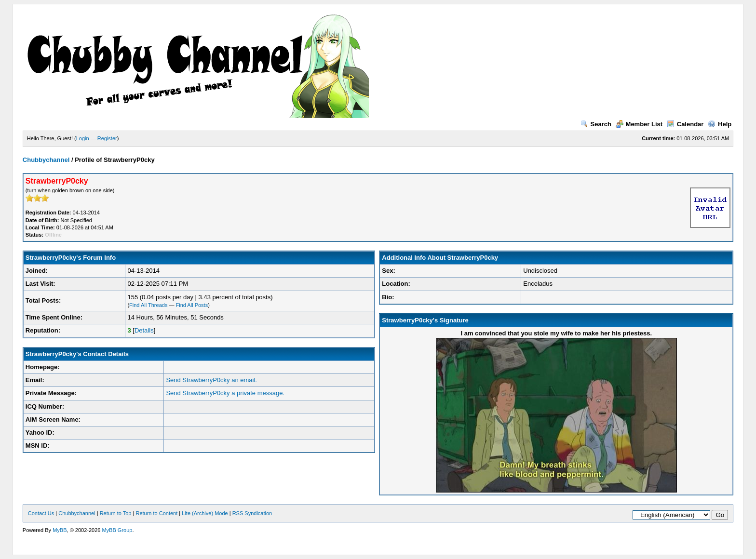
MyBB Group (117, 530)
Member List (639, 124)
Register (107, 138)
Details (144, 330)
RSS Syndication (252, 513)
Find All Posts (192, 305)
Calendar (685, 124)
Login (83, 138)
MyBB (60, 530)
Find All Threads (148, 305)
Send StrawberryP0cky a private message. (225, 393)
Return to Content (156, 513)
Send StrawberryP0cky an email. (211, 380)
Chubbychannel (46, 160)
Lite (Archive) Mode (205, 513)
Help (720, 124)
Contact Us (41, 513)
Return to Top (116, 513)
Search (596, 124)
